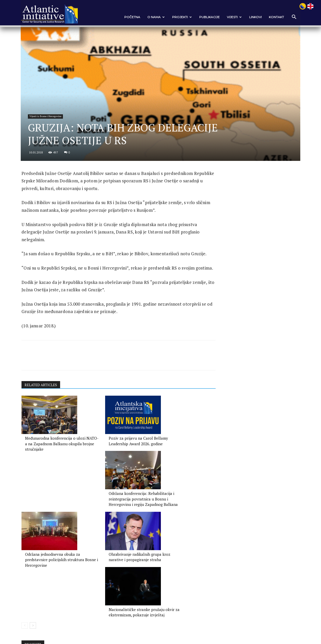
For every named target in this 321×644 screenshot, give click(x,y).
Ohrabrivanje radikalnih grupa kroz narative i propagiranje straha (112, 552)
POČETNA (130, 17)
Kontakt (274, 17)
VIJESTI (232, 17)
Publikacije (207, 17)
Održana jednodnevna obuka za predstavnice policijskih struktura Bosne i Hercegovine (52, 552)
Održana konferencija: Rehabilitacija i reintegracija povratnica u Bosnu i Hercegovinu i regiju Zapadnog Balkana (173, 485)
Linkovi (253, 17)
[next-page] (35, 569)
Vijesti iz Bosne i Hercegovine (49, 134)
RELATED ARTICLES (44, 421)
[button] (291, 17)
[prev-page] (27, 569)
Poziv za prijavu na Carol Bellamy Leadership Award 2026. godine (108, 480)
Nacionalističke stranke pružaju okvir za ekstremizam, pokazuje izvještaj (174, 552)
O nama (153, 17)
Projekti (179, 17)
